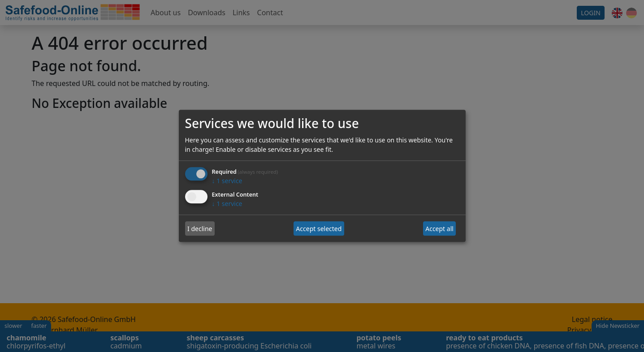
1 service (227, 181)
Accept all (439, 229)
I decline (200, 229)
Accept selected (319, 229)
